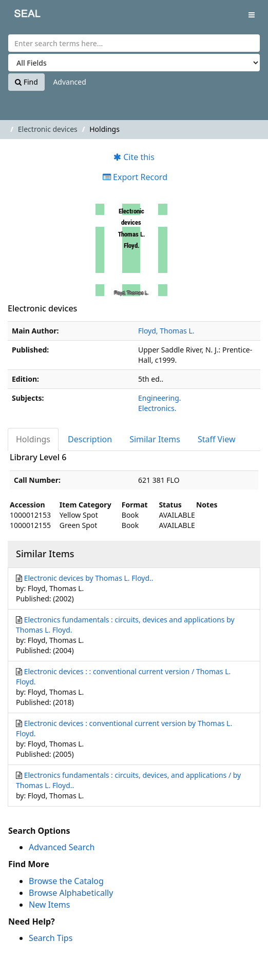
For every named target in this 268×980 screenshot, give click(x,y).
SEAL (20, 16)
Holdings (33, 439)
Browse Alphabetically (71, 893)
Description (90, 439)
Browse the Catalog (66, 881)
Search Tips (51, 938)
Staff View (217, 439)
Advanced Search (62, 847)
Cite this (134, 157)
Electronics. (157, 408)
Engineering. (160, 398)
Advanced (69, 82)
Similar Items (155, 439)
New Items (49, 905)
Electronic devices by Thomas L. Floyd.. (89, 578)
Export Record (135, 177)
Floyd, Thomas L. (166, 331)
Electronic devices (48, 129)
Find (26, 82)
